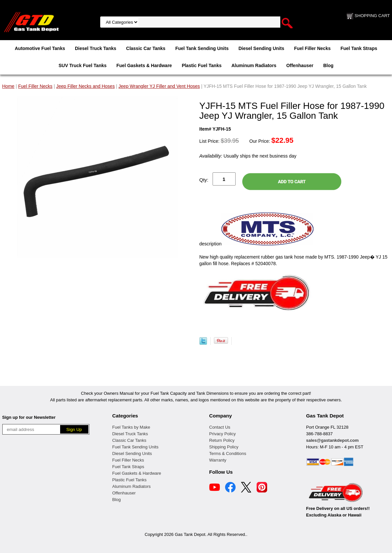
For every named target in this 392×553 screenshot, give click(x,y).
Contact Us (220, 427)
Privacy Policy (223, 434)
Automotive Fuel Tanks (40, 48)
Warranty (218, 460)
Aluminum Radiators (254, 65)
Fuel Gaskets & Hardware (144, 65)
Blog (328, 65)
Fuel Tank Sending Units (202, 48)
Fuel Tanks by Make (131, 427)
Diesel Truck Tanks (96, 48)
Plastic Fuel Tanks (202, 65)
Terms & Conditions (228, 453)
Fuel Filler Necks (312, 48)
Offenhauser (300, 65)
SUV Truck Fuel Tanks (82, 65)
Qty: (204, 180)
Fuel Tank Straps (359, 48)
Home (8, 86)
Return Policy (222, 440)
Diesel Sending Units (261, 48)
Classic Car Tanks (146, 48)
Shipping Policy (224, 447)
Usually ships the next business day (248, 156)
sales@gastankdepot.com (333, 440)
